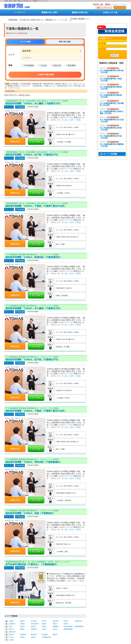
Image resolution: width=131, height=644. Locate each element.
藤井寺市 (34, 635)
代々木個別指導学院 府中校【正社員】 (111, 137)
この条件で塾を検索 (45, 75)
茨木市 (44, 621)
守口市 (12, 637)
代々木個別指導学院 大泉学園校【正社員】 (112, 104)
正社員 (43, 65)
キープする (36, 142)
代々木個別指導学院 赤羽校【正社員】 (111, 129)
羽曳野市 (23, 635)
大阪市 (12, 621)
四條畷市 (56, 626)
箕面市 (33, 637)
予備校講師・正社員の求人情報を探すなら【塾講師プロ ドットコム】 (38, 20)
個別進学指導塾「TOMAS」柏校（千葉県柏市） (30, 513)
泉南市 (44, 626)
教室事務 (71, 65)
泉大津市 (34, 621)
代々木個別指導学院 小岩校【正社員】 (111, 80)
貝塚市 (22, 624)
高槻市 (22, 629)
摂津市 (33, 626)
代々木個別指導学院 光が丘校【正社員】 (112, 121)
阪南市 (55, 635)
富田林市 (34, 629)
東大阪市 (45, 635)
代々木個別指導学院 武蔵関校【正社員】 (112, 145)
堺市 (11, 626)
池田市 (22, 621)
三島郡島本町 (46, 637)
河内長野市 (35, 624)
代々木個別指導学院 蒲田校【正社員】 (111, 88)
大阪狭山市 (78, 621)
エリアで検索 (25, 42)
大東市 (44, 629)
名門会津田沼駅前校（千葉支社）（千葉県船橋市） (32, 564)
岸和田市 (12, 624)
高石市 (55, 629)
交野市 (66, 624)
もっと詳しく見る (73, 120)
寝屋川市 (12, 632)
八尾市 (12, 640)
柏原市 (44, 624)
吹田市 (22, 626)
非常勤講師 (28, 65)
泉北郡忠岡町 (68, 626)
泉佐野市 (56, 621)
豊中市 (12, 629)
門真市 (55, 624)
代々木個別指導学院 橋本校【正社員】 (111, 96)
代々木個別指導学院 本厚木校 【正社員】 (112, 71)
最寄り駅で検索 (65, 42)
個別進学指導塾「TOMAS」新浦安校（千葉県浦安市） (34, 257)
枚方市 (12, 635)
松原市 (22, 637)
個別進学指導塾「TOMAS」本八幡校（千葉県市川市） (34, 104)
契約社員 (56, 65)
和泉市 (66, 621)
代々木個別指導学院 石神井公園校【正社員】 (112, 112)
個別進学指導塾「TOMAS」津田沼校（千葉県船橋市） (34, 462)
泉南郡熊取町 (79, 626)
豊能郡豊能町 (68, 629)
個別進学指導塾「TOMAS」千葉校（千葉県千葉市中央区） (36, 206)
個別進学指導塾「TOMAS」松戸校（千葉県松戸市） (33, 155)
